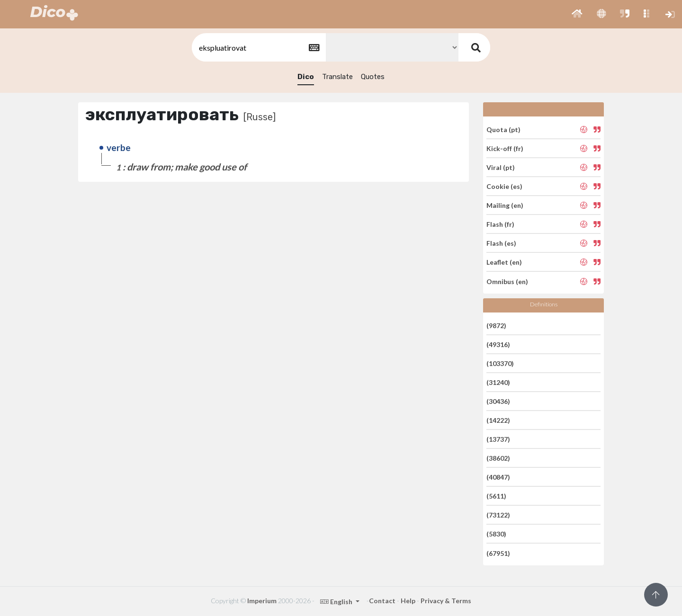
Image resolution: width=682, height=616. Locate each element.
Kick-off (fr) (505, 148)
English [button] (337, 602)
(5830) (496, 534)
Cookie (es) (504, 186)
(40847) (498, 477)
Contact (382, 601)
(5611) (496, 496)
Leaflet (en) (504, 262)
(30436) (498, 401)
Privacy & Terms (446, 601)
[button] (577, 14)
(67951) (498, 553)
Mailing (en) (505, 205)
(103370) (500, 363)
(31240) (498, 382)
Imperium (262, 601)
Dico (306, 77)
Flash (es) (501, 243)
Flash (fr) (500, 224)
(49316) (498, 344)
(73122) (498, 515)
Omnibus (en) (507, 281)
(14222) (498, 420)
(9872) (496, 325)
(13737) (498, 439)
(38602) (498, 458)
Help (408, 601)
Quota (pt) (503, 129)
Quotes (373, 77)
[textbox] (258, 48)
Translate (337, 77)
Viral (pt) (501, 167)
